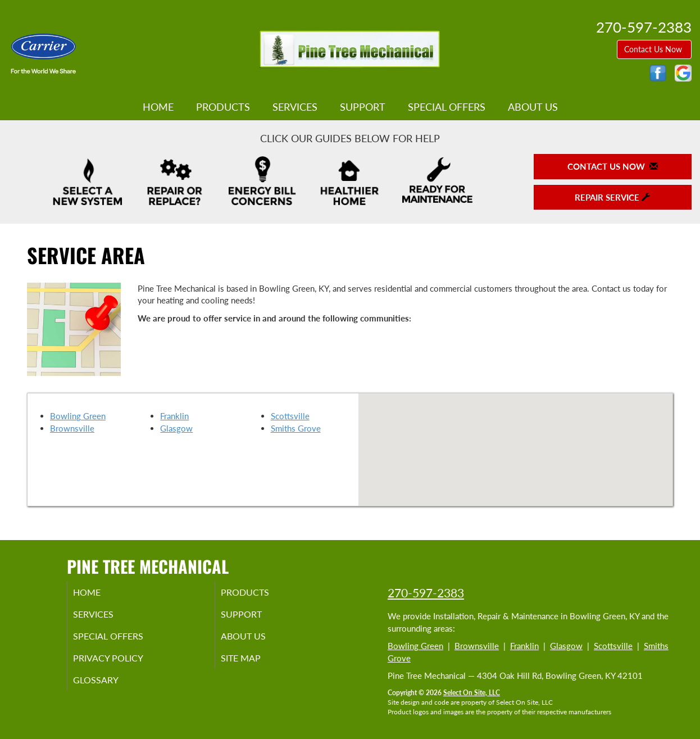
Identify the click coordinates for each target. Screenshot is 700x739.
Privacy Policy (123, 664)
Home (158, 107)
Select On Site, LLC (472, 693)
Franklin (174, 416)
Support (363, 107)
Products (223, 107)
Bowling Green (78, 416)
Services (295, 107)
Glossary (109, 687)
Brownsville (72, 428)
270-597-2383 (426, 593)
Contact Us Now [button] (654, 49)
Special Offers (447, 107)
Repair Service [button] (612, 197)
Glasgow (176, 428)
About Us (533, 107)
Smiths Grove (296, 428)
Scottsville (290, 416)
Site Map (255, 664)
